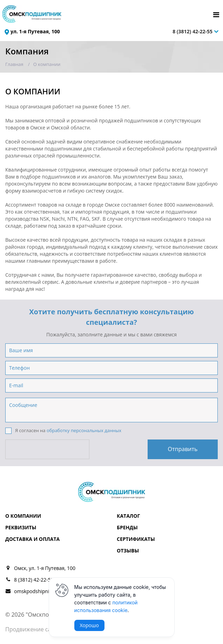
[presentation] (48, 449)
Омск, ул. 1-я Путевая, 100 (45, 568)
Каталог (128, 516)
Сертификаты (136, 539)
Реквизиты (21, 527)
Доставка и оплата (32, 539)
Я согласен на (63, 431)
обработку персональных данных (84, 430)
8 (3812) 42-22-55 (192, 31)
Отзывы (128, 551)
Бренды (127, 527)
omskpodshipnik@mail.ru (43, 591)
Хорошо (89, 625)
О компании (23, 516)
